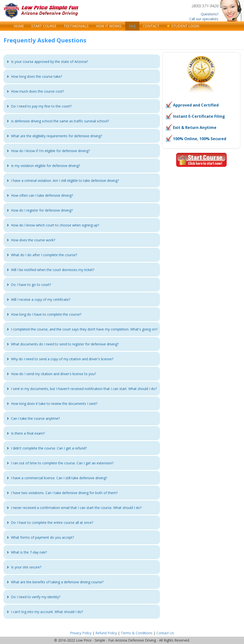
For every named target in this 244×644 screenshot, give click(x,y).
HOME (19, 26)
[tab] (82, 61)
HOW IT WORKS (109, 26)
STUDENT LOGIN (183, 26)
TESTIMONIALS (76, 26)
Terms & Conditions (137, 633)
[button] (49, 62)
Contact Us (165, 633)
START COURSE (44, 26)
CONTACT (151, 26)
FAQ (132, 26)
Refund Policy (106, 633)
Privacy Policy (81, 633)
